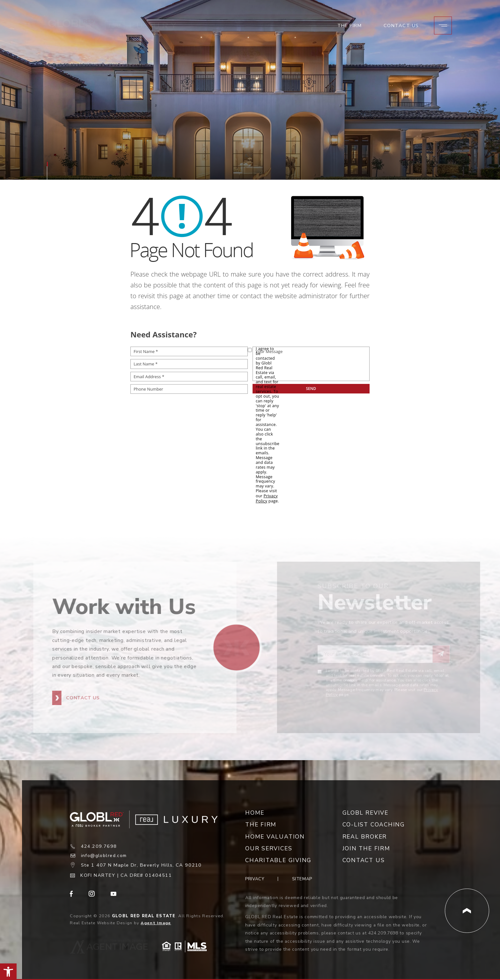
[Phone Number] (189, 389)
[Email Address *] (189, 377)
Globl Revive (365, 812)
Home (255, 812)
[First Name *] (189, 351)
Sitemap (302, 878)
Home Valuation (275, 836)
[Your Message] (311, 364)
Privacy (255, 878)
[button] (8, 972)
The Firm (349, 28)
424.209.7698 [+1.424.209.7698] (99, 846)
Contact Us (401, 28)
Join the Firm (366, 847)
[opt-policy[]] (250, 350)
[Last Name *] (189, 364)
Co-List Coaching (374, 824)
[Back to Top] (467, 910)
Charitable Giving (278, 859)
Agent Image (156, 922)
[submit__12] (311, 389)
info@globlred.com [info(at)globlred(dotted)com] (105, 855)
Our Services (269, 847)
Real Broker (365, 836)
